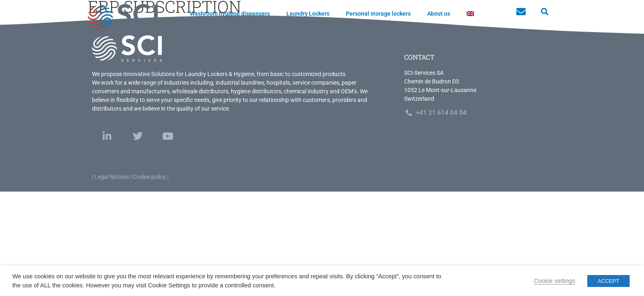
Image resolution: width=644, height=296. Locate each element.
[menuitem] (470, 14)
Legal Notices (112, 177)
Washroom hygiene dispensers (230, 14)
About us (439, 14)
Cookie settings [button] (554, 281)
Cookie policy (149, 177)
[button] (544, 12)
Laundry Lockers (308, 14)
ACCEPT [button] (608, 281)
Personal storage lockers (378, 14)
